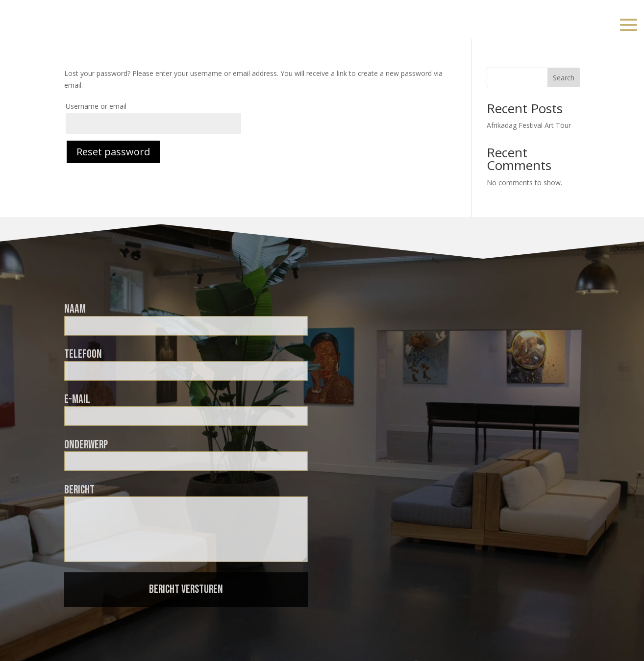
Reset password (113, 152)
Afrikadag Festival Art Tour (529, 125)
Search (564, 78)
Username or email (96, 106)
